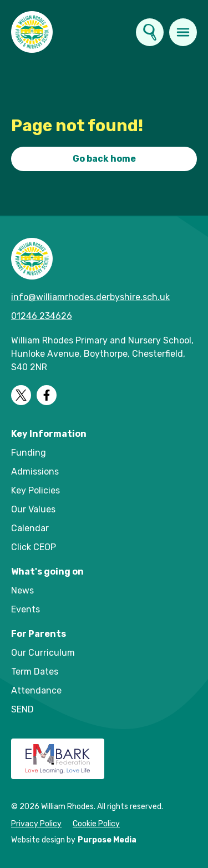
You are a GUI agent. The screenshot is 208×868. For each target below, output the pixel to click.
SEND (22, 709)
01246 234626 (42, 316)
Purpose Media (107, 840)
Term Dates (35, 672)
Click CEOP (34, 547)
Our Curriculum (43, 653)
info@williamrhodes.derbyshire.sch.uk (90, 297)
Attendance (36, 690)
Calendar (30, 528)
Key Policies (35, 490)
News (22, 590)
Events (26, 609)
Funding (29, 453)
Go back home (104, 159)
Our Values (33, 509)
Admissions (35, 472)
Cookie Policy (96, 824)
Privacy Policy (36, 824)
